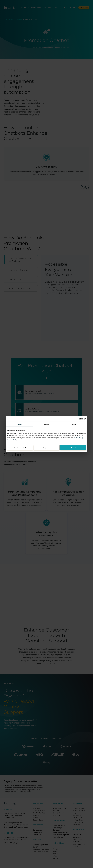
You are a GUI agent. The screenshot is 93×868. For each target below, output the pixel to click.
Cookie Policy (78, 438)
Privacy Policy (12, 440)
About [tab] (74, 424)
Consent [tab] (19, 424)
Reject (47, 448)
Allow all (73, 448)
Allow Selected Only (20, 448)
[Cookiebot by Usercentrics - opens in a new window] (78, 419)
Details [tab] (46, 424)
